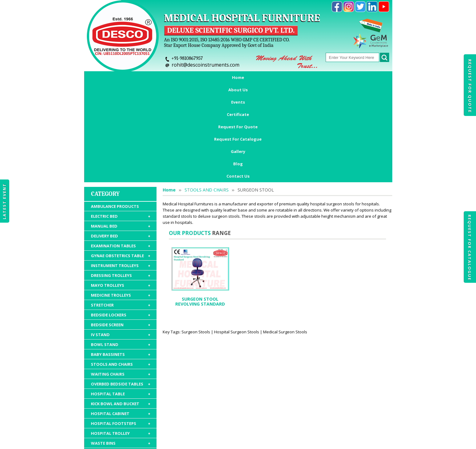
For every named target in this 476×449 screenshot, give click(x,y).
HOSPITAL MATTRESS (121, 367)
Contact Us (238, 90)
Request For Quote (470, 86)
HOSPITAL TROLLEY (121, 347)
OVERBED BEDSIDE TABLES (121, 298)
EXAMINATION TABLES (121, 159)
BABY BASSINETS (121, 268)
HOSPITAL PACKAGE (121, 393)
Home (110, 77)
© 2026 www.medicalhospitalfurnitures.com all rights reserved (147, 441)
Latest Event (4, 201)
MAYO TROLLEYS (121, 199)
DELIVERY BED (121, 150)
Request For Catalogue (470, 248)
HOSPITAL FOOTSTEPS (121, 337)
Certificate (199, 77)
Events (168, 77)
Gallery (343, 77)
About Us (138, 77)
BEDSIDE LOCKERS (121, 229)
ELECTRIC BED (121, 130)
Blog (368, 77)
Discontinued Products (326, 413)
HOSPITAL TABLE (121, 307)
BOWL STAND (121, 258)
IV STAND (121, 248)
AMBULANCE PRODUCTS (115, 120)
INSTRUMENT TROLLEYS (121, 179)
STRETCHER (121, 219)
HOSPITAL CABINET (121, 327)
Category (106, 107)
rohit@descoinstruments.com (205, 65)
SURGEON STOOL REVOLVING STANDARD (200, 215)
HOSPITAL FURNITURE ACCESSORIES (121, 380)
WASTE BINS (121, 357)
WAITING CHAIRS (121, 288)
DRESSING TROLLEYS (121, 189)
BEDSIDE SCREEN (121, 238)
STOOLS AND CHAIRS (121, 278)
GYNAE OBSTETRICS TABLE (121, 169)
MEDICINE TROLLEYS (121, 209)
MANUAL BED (121, 140)
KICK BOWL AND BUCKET (121, 317)
